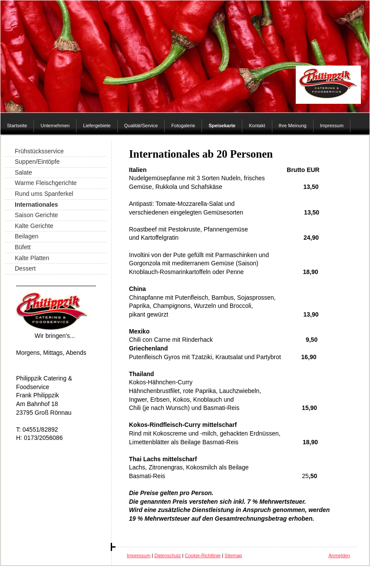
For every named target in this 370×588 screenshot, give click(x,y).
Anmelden (339, 555)
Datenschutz (167, 555)
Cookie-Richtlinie (203, 555)
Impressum (139, 555)
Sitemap (233, 555)
